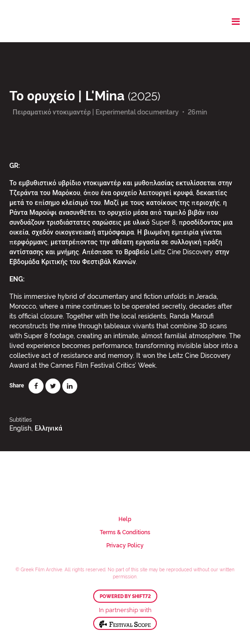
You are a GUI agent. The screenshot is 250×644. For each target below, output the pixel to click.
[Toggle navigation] (236, 21)
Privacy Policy (125, 545)
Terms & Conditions (125, 532)
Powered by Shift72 (125, 596)
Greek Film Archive (48, 21)
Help (125, 519)
